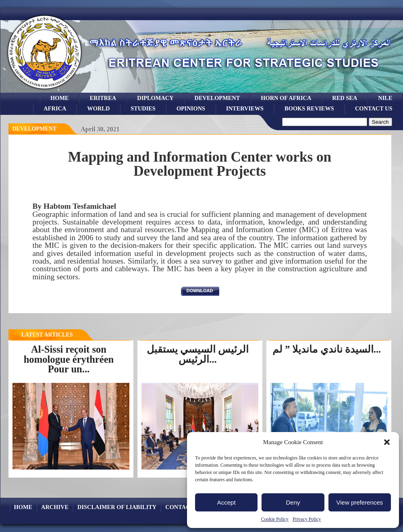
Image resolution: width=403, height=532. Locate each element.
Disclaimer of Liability (117, 507)
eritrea (103, 98)
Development (35, 129)
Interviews (245, 108)
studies (143, 108)
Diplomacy (155, 98)
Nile (385, 98)
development (217, 98)
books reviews (309, 108)
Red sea (345, 98)
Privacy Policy (307, 519)
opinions (191, 108)
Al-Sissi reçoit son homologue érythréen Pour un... (69, 359)
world (98, 108)
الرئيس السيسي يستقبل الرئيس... (198, 354)
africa (55, 108)
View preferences (360, 502)
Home (60, 98)
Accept (226, 502)
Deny (293, 502)
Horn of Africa (286, 98)
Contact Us (374, 108)
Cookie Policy (275, 519)
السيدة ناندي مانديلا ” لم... (327, 349)
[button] (387, 442)
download (200, 291)
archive (55, 507)
